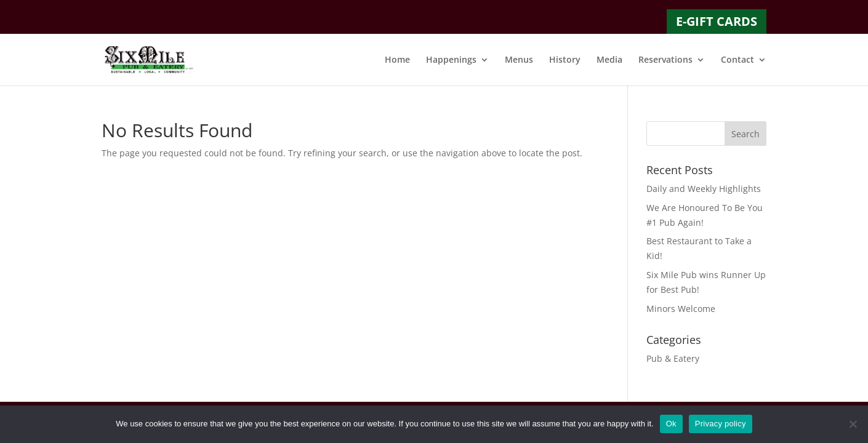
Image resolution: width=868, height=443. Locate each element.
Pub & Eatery (673, 358)
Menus (519, 60)
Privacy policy (721, 424)
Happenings (451, 60)
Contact (737, 60)
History (565, 60)
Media (609, 60)
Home (397, 60)
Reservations (665, 60)
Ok (671, 424)
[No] (853, 424)
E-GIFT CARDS (717, 21)
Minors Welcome (681, 309)
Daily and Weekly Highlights (704, 189)
